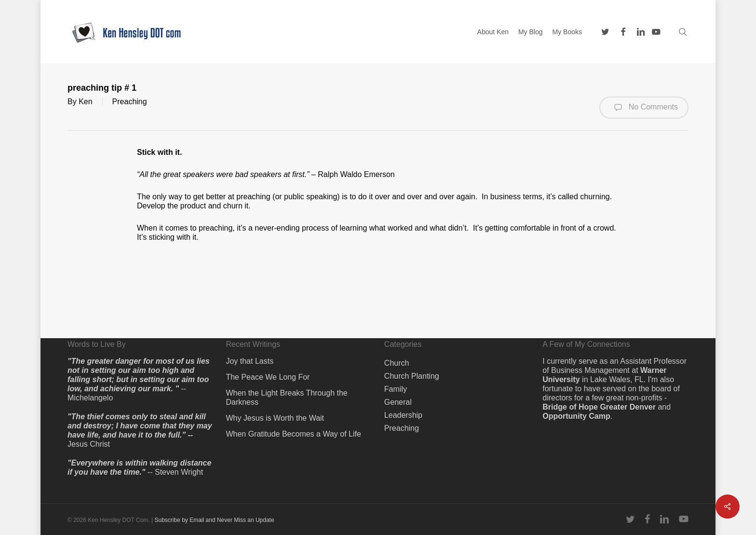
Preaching (130, 102)
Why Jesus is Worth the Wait (275, 418)
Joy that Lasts (250, 361)
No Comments (644, 108)
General (398, 402)
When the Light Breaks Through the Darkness (286, 398)
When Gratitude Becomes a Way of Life (293, 434)
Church (397, 363)
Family (396, 389)
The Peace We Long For (268, 377)
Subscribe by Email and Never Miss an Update (214, 520)
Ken (85, 102)
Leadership (403, 415)
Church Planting (412, 376)
